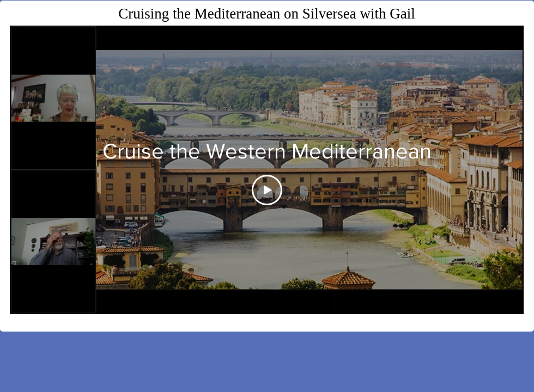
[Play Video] (267, 190)
